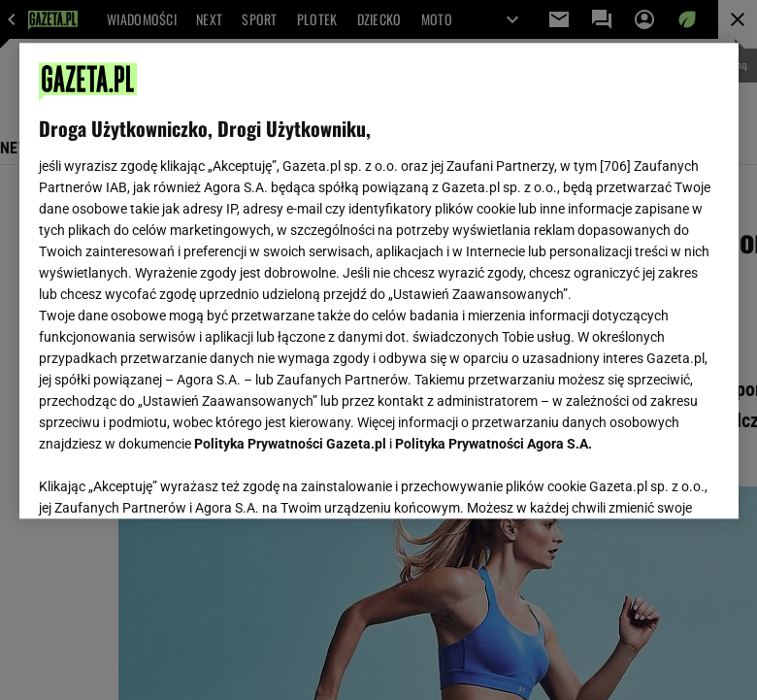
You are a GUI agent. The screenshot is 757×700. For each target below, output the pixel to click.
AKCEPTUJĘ (653, 481)
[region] (379, 281)
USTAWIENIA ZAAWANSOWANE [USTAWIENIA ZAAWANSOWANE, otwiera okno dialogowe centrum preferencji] (165, 480)
